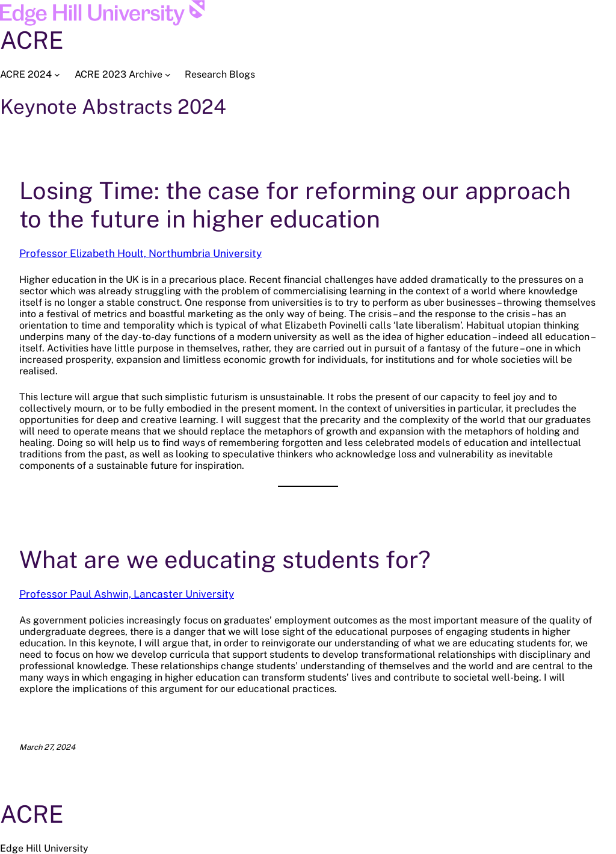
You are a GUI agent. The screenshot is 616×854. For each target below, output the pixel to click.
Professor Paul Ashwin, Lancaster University (127, 594)
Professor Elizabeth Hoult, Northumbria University (140, 253)
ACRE (32, 40)
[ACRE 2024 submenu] (57, 75)
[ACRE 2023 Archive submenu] (168, 75)
